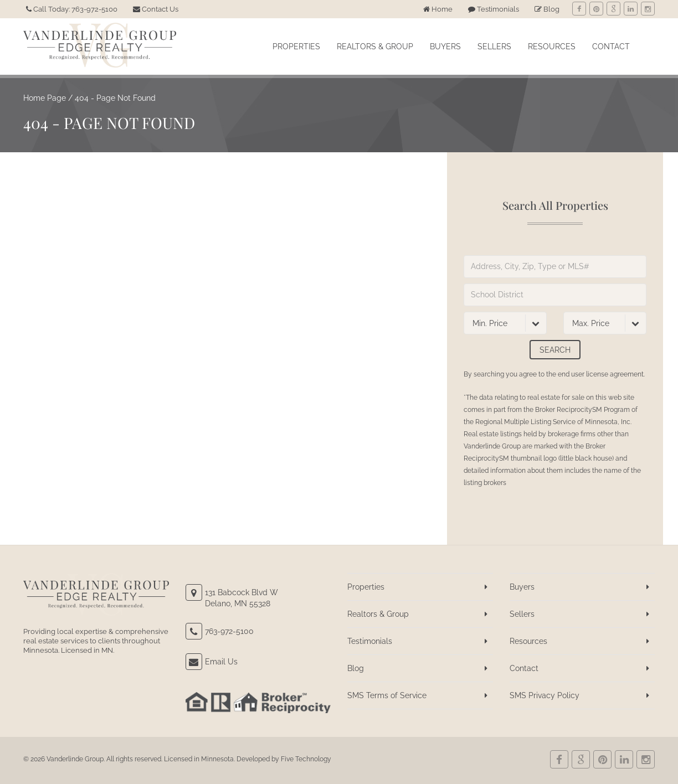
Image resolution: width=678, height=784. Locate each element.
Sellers (494, 47)
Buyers (445, 47)
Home (438, 9)
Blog (547, 9)
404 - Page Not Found (115, 98)
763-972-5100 (229, 631)
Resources (552, 47)
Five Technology (306, 759)
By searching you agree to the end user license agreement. (554, 374)
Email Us (221, 662)
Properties (296, 47)
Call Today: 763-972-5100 (72, 9)
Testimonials (494, 9)
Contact (611, 47)
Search (555, 350)
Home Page (45, 98)
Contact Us (156, 9)
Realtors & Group (375, 47)
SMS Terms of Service (387, 695)
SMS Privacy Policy (545, 695)
